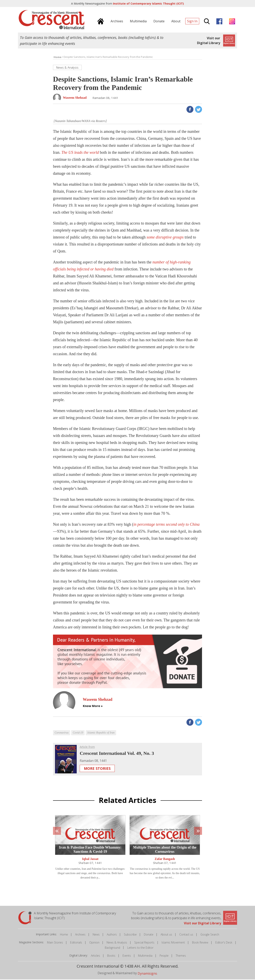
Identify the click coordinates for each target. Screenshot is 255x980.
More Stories (97, 769)
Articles (95, 956)
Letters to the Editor (140, 948)
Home (64, 935)
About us (166, 935)
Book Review (200, 943)
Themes (181, 956)
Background (112, 948)
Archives (80, 935)
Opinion (94, 943)
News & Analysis (117, 943)
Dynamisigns (147, 974)
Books (111, 956)
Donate (149, 935)
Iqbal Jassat (90, 859)
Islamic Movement (173, 943)
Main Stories (55, 943)
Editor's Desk (224, 943)
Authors (112, 935)
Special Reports (144, 943)
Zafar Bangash (165, 859)
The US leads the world (80, 153)
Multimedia (145, 956)
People (164, 956)
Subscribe (130, 935)
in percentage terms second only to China (166, 525)
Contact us (186, 935)
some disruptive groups (165, 238)
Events (127, 956)
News (96, 935)
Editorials (76, 943)
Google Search (210, 935)
